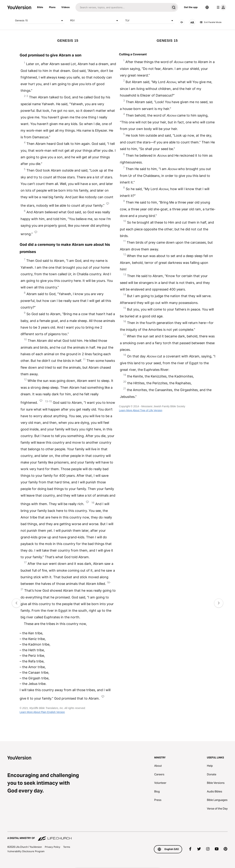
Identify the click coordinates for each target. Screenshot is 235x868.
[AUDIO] (182, 22)
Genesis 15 (40, 21)
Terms (67, 847)
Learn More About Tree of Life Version (141, 410)
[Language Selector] (207, 7)
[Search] (122, 7)
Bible (40, 7)
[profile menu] (221, 7)
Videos (65, 7)
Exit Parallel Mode (211, 22)
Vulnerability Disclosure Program (26, 851)
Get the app (191, 7)
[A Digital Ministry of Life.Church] (117, 836)
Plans (52, 7)
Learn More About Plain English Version (42, 712)
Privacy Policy (53, 847)
